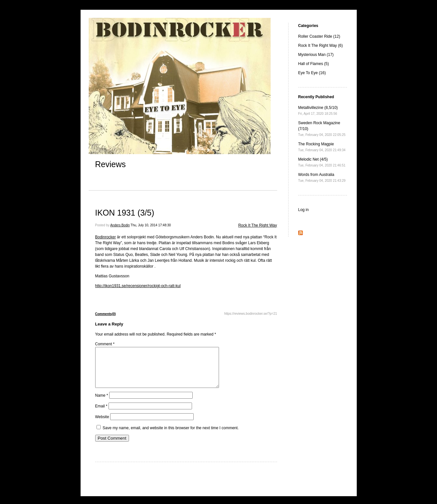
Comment (105, 344)
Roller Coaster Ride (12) (319, 36)
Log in (304, 210)
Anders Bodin (120, 225)
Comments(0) (106, 314)
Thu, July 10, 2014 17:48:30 (151, 225)
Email (101, 414)
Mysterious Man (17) (316, 55)
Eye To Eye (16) (312, 73)
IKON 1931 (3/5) (125, 213)
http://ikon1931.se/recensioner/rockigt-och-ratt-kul (138, 286)
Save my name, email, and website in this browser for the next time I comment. (171, 436)
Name (102, 403)
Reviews (110, 164)
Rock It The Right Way (257, 225)
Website (102, 425)
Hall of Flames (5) (314, 64)
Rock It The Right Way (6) (321, 46)
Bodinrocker (106, 237)
